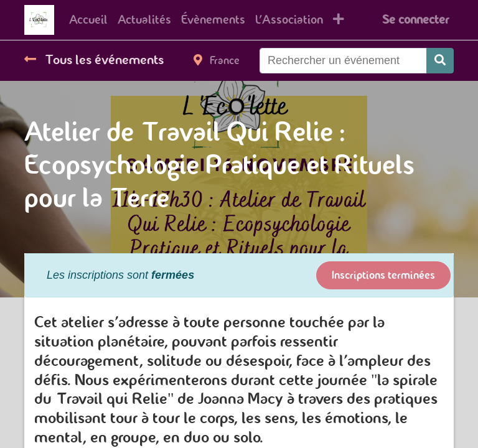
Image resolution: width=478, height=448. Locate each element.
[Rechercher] (440, 61)
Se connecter (415, 20)
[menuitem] (88, 20)
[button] (339, 20)
